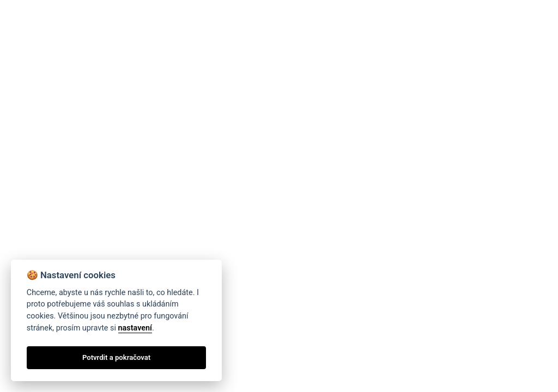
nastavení (135, 328)
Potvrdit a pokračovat (116, 357)
